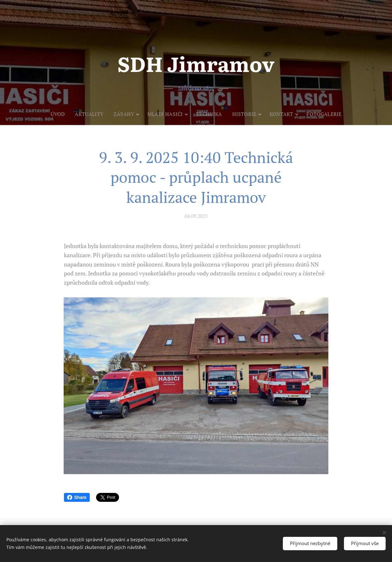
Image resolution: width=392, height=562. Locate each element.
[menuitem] (54, 114)
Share (77, 497)
